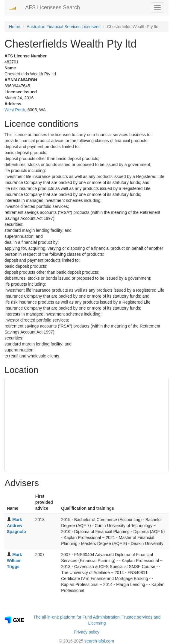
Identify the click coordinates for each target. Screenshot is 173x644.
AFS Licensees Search (53, 7)
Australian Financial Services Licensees (64, 27)
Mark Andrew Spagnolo (16, 526)
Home (15, 27)
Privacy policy (86, 632)
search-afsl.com (99, 641)
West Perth (15, 110)
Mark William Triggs (15, 561)
